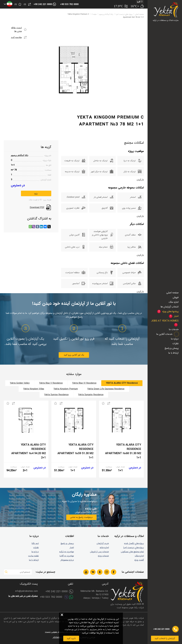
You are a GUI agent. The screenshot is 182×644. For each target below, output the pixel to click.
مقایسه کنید (16, 37)
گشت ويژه (139, 560)
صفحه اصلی (172, 293)
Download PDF (37, 207)
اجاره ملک (174, 302)
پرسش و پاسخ (172, 348)
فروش (176, 297)
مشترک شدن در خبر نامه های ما (23, 596)
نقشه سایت (33, 556)
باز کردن (140, 180)
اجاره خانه (104, 547)
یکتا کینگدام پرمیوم (106, 14)
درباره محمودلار (67, 560)
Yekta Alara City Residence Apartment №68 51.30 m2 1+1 (123, 451)
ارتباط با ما (173, 353)
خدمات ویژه (103, 556)
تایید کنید (71, 638)
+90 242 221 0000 (43, 4)
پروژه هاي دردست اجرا (124, 14)
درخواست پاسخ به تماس (81, 517)
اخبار (72, 547)
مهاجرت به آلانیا (67, 556)
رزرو (36, 193)
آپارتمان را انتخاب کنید (165, 638)
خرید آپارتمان (103, 543)
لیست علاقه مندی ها (16, 29)
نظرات (175, 343)
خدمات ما (174, 329)
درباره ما (175, 339)
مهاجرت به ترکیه (67, 552)
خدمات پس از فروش (99, 552)
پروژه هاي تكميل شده (134, 543)
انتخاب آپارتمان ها (170, 307)
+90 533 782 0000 (69, 4)
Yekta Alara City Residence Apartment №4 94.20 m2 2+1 (29, 451)
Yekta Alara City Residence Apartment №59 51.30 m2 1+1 (75, 451)
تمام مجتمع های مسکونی (132, 552)
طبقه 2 (94, 14)
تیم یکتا (35, 543)
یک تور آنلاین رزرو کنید (74, 355)
